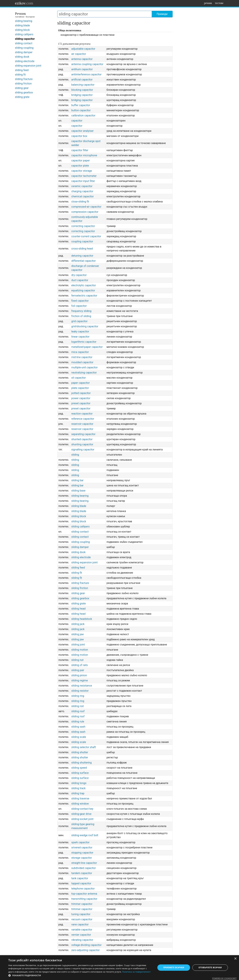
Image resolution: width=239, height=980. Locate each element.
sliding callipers (24, 34)
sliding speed (79, 768)
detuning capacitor (82, 256)
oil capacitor (79, 378)
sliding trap (78, 793)
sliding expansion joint (28, 66)
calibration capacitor (83, 115)
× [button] (235, 959)
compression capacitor (85, 212)
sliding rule (78, 722)
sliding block (22, 30)
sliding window (80, 804)
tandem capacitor (82, 873)
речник (208, 3)
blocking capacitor (82, 90)
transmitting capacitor (84, 899)
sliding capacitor (25, 39)
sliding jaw (77, 634)
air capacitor (79, 54)
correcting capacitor (83, 226)
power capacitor (81, 398)
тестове (219, 3)
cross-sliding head (82, 249)
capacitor (77, 121)
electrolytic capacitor (83, 285)
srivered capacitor (82, 847)
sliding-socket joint (82, 819)
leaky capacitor (80, 331)
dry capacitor (79, 275)
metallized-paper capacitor (87, 347)
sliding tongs (79, 783)
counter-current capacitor (86, 236)
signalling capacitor (83, 450)
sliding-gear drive (81, 814)
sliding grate (22, 97)
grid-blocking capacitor (85, 326)
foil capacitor (79, 306)
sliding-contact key (82, 809)
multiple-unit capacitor (84, 367)
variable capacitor (82, 930)
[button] (80, 976)
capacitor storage (81, 171)
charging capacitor (82, 191)
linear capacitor (80, 337)
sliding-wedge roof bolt (85, 835)
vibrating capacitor (82, 940)
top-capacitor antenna (84, 894)
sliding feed (22, 70)
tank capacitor (80, 878)
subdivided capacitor (83, 868)
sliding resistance (82, 686)
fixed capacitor (80, 301)
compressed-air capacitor (86, 207)
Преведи (162, 14)
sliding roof (78, 711)
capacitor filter (80, 150)
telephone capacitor (83, 889)
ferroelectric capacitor (84, 296)
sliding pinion (79, 675)
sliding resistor (80, 691)
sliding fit (20, 75)
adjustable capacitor (83, 49)
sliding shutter (80, 752)
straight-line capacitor (84, 863)
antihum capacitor (82, 69)
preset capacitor (81, 403)
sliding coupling (24, 48)
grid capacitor (79, 321)
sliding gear (22, 88)
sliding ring (78, 696)
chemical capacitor (82, 196)
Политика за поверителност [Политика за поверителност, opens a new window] (136, 972)
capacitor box (79, 136)
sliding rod (77, 706)
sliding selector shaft (83, 747)
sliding (75, 455)
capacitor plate (80, 166)
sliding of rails (79, 665)
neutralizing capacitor (84, 373)
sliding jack (78, 624)
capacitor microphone (84, 155)
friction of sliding (81, 316)
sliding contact (24, 43)
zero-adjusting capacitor (85, 950)
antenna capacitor (82, 59)
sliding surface (80, 773)
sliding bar (77, 480)
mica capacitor (80, 352)
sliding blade (22, 25)
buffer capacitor (81, 105)
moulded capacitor (82, 362)
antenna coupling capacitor (87, 64)
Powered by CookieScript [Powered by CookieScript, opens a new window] (224, 978)
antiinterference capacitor (86, 74)
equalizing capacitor (83, 290)
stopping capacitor (82, 853)
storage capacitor (81, 858)
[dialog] (119, 968)
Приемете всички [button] (174, 968)
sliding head (78, 609)
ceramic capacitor (82, 186)
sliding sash (78, 727)
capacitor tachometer (84, 176)
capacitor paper (80, 160)
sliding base (78, 491)
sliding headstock (82, 619)
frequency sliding (81, 311)
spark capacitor (80, 842)
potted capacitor (81, 393)
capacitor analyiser (82, 131)
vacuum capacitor (82, 919)
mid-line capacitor (82, 357)
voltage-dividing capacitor (86, 945)
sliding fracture (24, 79)
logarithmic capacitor (84, 342)
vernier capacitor (81, 935)
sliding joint (78, 645)
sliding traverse (80, 798)
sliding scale (79, 737)
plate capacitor (80, 388)
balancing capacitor (83, 85)
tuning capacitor (81, 914)
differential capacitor (83, 261)
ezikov (24, 3)
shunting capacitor (82, 444)
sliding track (78, 788)
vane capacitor (80, 924)
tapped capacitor (81, 883)
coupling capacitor (82, 241)
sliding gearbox (24, 92)
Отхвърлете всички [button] (210, 968)
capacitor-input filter (83, 181)
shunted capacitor (82, 439)
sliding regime (80, 680)
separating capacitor (83, 434)
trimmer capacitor (82, 904)
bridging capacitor (82, 95)
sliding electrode (25, 61)
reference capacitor (83, 419)
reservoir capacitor (82, 424)
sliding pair (78, 670)
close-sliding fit (80, 202)
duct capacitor (80, 280)
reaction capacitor (82, 414)
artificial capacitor (82, 80)
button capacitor (81, 110)
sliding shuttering (81, 763)
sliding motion (80, 650)
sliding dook (22, 57)
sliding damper (24, 52)
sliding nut (77, 660)
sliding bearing (24, 21)
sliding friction (23, 84)
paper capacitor (80, 383)
